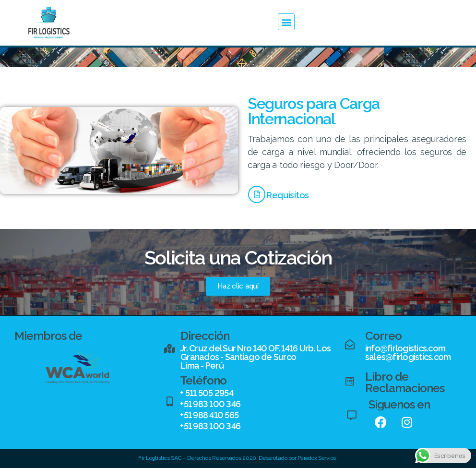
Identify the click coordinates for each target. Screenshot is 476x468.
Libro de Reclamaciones (405, 382)
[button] (286, 22)
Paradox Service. (318, 458)
